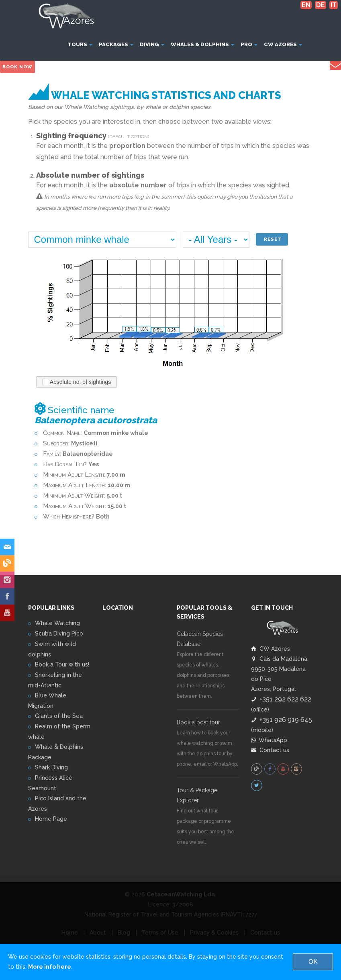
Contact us (270, 750)
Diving (152, 44)
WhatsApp (269, 740)
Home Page (51, 819)
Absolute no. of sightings (77, 381)
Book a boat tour (198, 722)
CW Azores (283, 44)
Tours (80, 44)
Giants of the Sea (59, 716)
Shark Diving (51, 767)
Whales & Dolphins (202, 44)
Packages (116, 44)
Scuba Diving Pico (59, 634)
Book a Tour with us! (62, 664)
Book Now (17, 67)
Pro (249, 44)
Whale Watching (57, 623)
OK (313, 962)
